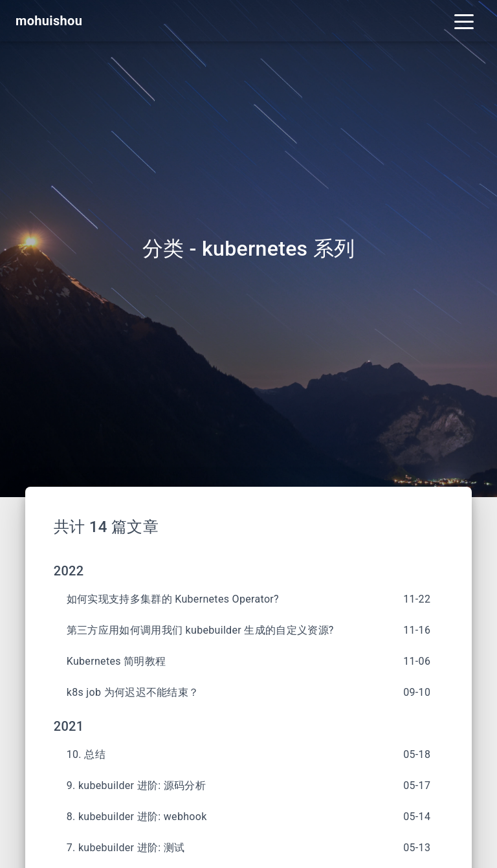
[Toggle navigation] (464, 21)
